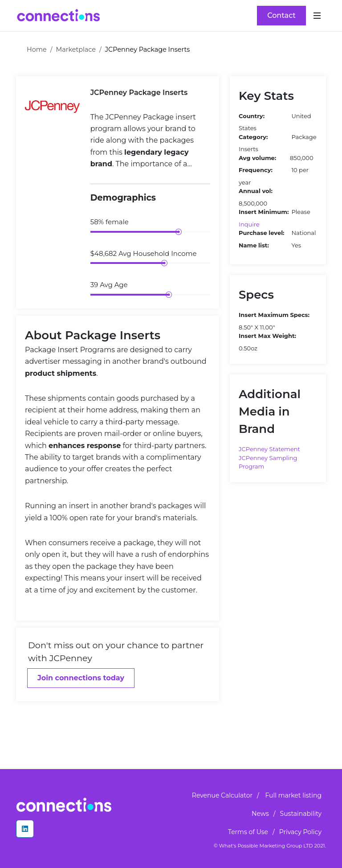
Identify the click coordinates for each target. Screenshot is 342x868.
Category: (253, 137)
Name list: (254, 245)
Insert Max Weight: (267, 336)
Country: (252, 116)
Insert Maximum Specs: (274, 315)
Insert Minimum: (264, 212)
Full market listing (293, 795)
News (260, 814)
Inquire (249, 224)
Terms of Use (248, 832)
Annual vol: (256, 191)
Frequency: (256, 170)
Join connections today (81, 678)
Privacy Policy (300, 832)
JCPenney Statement (269, 449)
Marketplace (76, 49)
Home (37, 49)
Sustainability (301, 814)
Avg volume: (257, 158)
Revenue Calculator (222, 795)
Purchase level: (261, 233)
